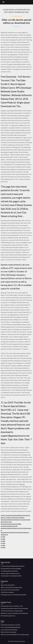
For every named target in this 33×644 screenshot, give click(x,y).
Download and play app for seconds (10, 625)
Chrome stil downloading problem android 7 (13, 566)
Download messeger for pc (8, 616)
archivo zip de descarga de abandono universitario (15, 515)
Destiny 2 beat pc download (8, 632)
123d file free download (7, 592)
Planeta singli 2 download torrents (10, 573)
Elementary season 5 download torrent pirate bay (14, 613)
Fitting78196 (16, 16)
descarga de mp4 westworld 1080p (11, 524)
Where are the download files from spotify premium (15, 635)
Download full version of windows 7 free (12, 606)
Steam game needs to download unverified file (13, 595)
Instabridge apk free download (9, 571)
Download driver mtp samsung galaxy (11, 569)
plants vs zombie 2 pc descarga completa (13, 518)
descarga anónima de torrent (9, 526)
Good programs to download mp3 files (11, 576)
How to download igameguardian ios (11, 627)
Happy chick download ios (8, 585)
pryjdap (3, 537)
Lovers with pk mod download (9, 630)
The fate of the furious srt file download (12, 611)
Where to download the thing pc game (11, 587)
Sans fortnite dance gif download (10, 590)
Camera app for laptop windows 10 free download (14, 608)
